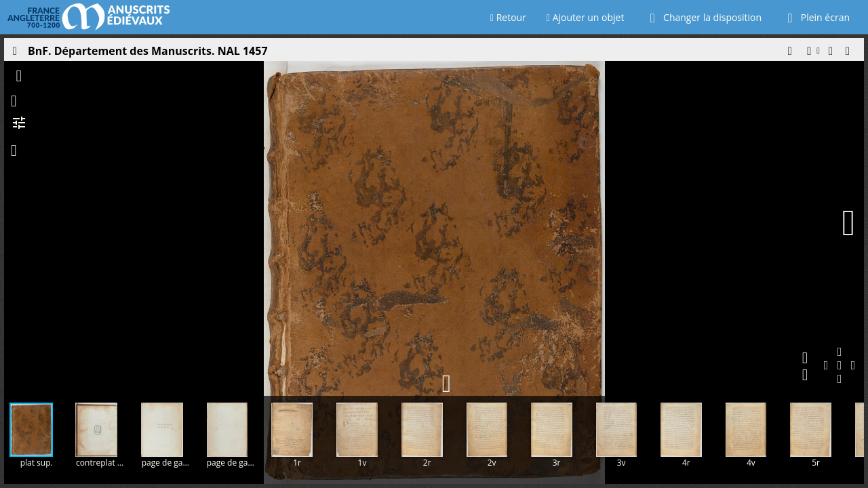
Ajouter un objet (586, 17)
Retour (508, 17)
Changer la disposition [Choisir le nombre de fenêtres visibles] (703, 17)
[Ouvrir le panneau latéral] (14, 54)
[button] (789, 54)
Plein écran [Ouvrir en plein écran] (816, 17)
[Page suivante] (849, 223)
